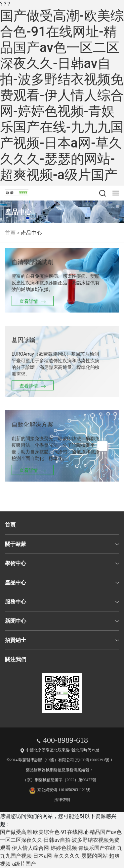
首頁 (10, 233)
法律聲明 (62, 800)
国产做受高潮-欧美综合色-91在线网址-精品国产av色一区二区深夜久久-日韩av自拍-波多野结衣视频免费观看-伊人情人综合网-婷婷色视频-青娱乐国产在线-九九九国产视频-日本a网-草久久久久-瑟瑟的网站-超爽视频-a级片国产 (62, 95)
